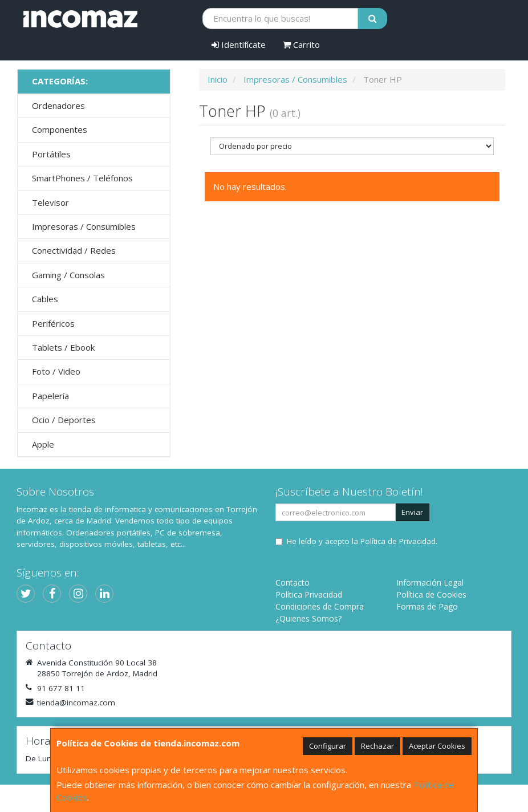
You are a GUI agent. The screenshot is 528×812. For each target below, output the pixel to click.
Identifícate (239, 44)
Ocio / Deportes (64, 420)
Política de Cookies (431, 594)
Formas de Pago (427, 606)
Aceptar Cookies (437, 746)
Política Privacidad (309, 594)
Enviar (412, 512)
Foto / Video (56, 371)
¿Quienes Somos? (308, 618)
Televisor (50, 202)
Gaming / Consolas (68, 275)
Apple (43, 444)
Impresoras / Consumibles (84, 226)
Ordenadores (58, 105)
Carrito (301, 44)
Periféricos (53, 323)
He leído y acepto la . (362, 541)
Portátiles (51, 154)
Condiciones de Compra (320, 606)
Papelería (50, 396)
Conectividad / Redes (74, 250)
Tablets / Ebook (63, 347)
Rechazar (377, 746)
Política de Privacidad (398, 541)
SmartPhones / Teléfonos (82, 178)
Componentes (60, 129)
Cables (45, 299)
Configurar (328, 746)
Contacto (293, 582)
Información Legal (430, 582)
